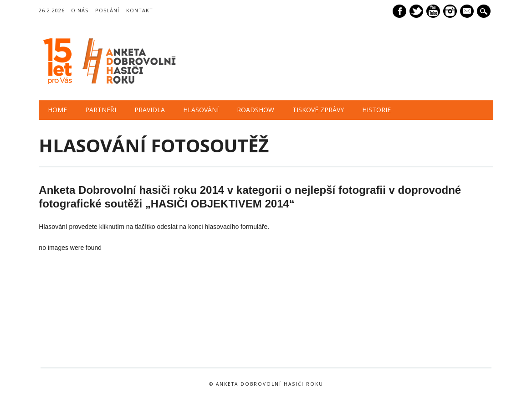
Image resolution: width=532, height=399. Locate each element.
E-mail (468, 12)
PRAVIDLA (150, 110)
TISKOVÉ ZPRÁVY (318, 110)
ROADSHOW (256, 110)
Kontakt (140, 10)
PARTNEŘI (101, 110)
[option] (84, 333)
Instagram (450, 11)
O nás (80, 10)
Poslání (107, 10)
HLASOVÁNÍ (201, 110)
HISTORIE (376, 110)
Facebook (399, 11)
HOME (57, 110)
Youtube (433, 11)
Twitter (416, 11)
